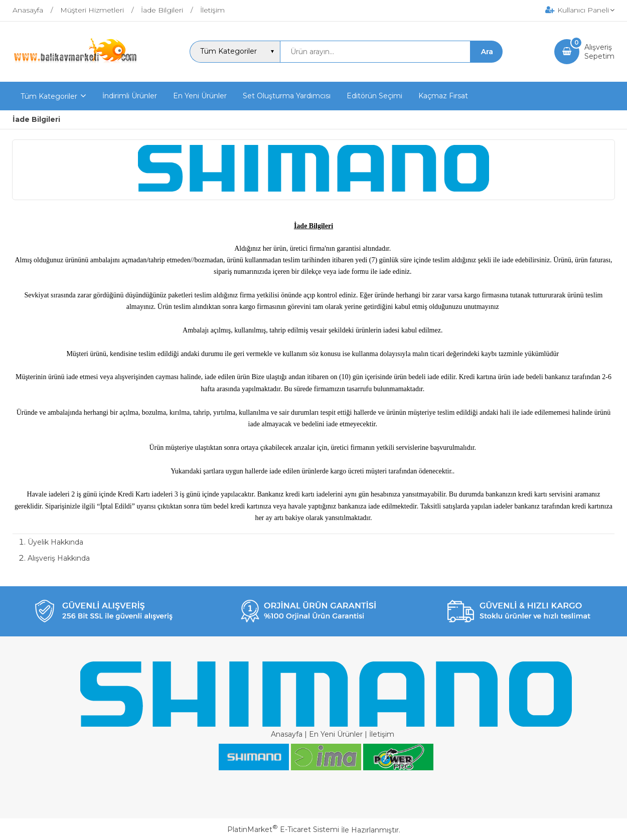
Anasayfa (287, 734)
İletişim (382, 734)
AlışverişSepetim (599, 52)
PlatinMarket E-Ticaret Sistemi (283, 829)
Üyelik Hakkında (55, 542)
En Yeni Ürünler (336, 734)
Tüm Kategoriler (49, 96)
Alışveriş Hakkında (59, 558)
